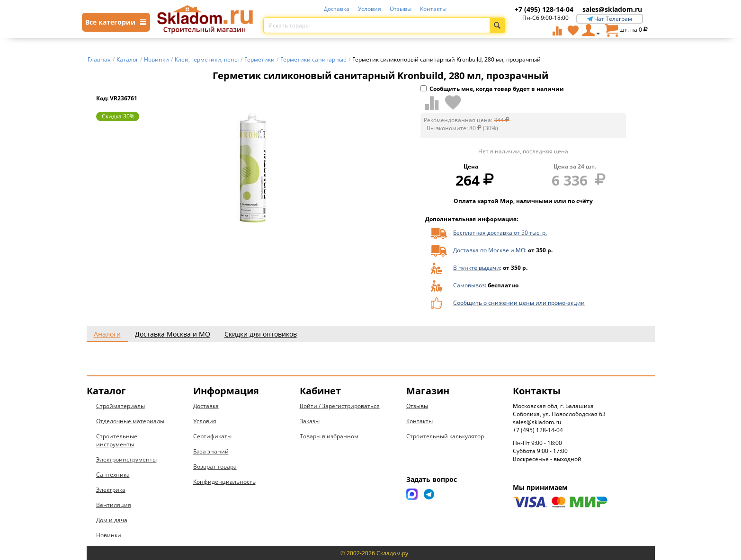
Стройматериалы (121, 406)
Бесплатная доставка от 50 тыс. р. (500, 233)
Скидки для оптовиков (261, 334)
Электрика (111, 490)
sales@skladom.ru (612, 9)
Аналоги (107, 334)
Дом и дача (112, 520)
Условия (370, 9)
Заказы (310, 421)
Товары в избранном (329, 436)
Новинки (109, 535)
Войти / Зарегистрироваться (340, 406)
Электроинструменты (126, 459)
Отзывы (401, 9)
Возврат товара (215, 467)
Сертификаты (212, 436)
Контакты (433, 9)
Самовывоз (469, 285)
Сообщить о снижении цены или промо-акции (519, 303)
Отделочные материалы (130, 421)
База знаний (211, 451)
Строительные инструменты (117, 440)
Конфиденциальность (224, 482)
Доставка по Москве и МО (489, 250)
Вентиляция (114, 505)
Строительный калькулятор (445, 436)
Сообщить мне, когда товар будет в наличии (492, 89)
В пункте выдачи (477, 268)
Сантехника (113, 475)
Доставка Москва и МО (173, 334)
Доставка (337, 9)
